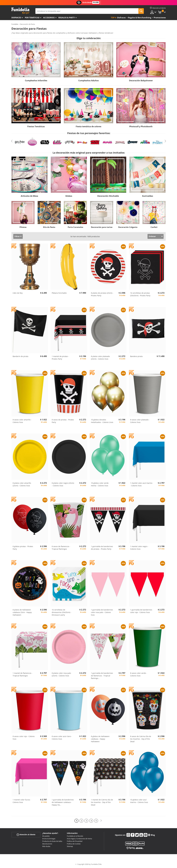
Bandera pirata (136, 356)
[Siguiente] (101, 821)
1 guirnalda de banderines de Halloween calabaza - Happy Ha (63, 802)
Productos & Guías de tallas (52, 841)
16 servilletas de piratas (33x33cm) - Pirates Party (140, 294)
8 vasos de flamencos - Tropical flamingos (61, 548)
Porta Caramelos (75, 227)
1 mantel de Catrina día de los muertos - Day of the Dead (102, 802)
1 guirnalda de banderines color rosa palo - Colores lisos (102, 612)
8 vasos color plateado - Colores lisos (140, 421)
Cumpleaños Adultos (88, 81)
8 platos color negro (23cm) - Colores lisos (63, 484)
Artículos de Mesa (29, 196)
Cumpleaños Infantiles (36, 81)
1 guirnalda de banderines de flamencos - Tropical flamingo (102, 676)
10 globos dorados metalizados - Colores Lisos (102, 421)
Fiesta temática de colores (88, 126)
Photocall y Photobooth (141, 126)
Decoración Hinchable (108, 196)
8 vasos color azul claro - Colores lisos (62, 738)
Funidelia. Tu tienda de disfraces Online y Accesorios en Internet (20, 11)
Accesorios (49, 18)
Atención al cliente (26, 835)
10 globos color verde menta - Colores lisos (100, 484)
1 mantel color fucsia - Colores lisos (22, 801)
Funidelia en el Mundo (75, 836)
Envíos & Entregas (49, 839)
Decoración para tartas (102, 227)
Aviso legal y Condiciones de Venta (79, 839)
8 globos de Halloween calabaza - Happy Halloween (100, 739)
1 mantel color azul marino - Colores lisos (141, 484)
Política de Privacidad (75, 841)
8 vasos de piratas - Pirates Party (63, 421)
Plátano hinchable (59, 293)
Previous (12, 141)
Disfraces (16, 18)
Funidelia (15, 24)
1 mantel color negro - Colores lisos (139, 548)
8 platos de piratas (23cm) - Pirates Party (102, 294)
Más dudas (46, 846)
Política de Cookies (74, 844)
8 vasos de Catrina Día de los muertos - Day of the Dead (141, 739)
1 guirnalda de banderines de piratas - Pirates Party (102, 548)
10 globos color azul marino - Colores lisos (139, 801)
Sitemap (70, 846)
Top (113, 18)
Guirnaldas (148, 196)
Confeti (154, 227)
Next (165, 141)
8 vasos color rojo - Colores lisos (24, 738)
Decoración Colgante (128, 227)
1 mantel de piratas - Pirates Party (60, 358)
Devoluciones (47, 844)
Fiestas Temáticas (36, 126)
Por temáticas (32, 18)
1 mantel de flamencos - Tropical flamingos (23, 674)
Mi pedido (46, 836)
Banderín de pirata (20, 356)
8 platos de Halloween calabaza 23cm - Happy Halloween (22, 612)
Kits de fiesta (49, 227)
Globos (69, 196)
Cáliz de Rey (18, 293)
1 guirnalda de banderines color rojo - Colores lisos (141, 611)
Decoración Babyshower (141, 81)
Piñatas (23, 227)
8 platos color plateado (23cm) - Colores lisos (100, 358)
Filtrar (17, 236)
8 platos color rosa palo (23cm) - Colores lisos (61, 674)
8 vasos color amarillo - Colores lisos (22, 421)
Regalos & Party (67, 18)
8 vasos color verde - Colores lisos (139, 674)
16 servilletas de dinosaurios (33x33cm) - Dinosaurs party (62, 612)
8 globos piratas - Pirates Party (23, 548)
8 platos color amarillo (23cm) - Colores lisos (22, 484)
